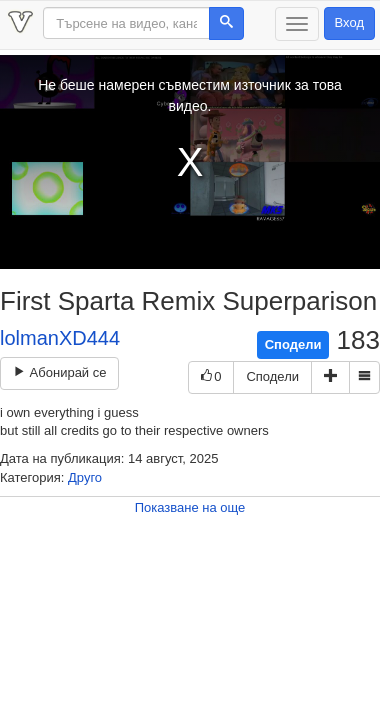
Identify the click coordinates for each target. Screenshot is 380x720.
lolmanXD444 (60, 338)
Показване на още (190, 507)
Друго (85, 477)
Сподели (293, 344)
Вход (349, 22)
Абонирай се (59, 372)
